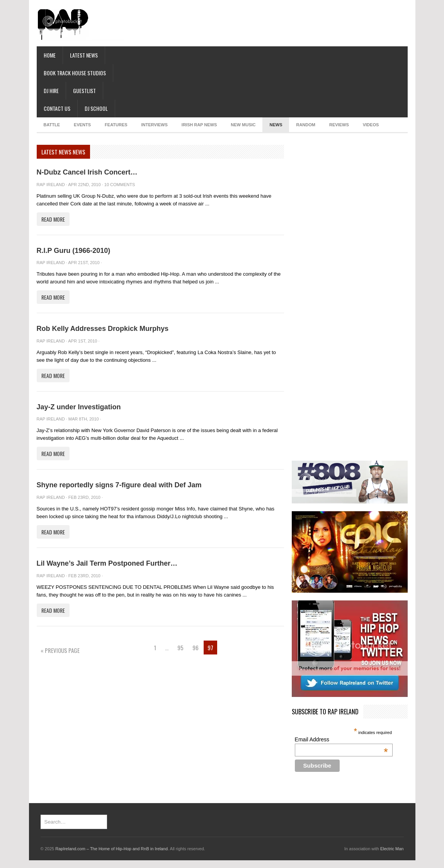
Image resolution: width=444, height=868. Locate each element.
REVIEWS (339, 125)
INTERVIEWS (155, 125)
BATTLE (52, 125)
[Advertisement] (150, 29)
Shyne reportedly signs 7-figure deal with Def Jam (119, 485)
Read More (53, 219)
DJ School (96, 108)
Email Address (341, 739)
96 (196, 648)
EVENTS (82, 125)
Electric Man (392, 849)
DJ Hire (51, 91)
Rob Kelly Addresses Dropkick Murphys (103, 329)
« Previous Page (60, 650)
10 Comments (120, 185)
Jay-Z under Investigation (79, 407)
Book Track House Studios (75, 73)
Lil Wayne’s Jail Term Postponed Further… (107, 563)
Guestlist (84, 91)
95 (180, 648)
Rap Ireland (51, 185)
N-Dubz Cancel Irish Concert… (87, 172)
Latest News (84, 55)
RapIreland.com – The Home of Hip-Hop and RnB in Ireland (111, 849)
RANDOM (306, 125)
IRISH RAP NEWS (199, 125)
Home (50, 55)
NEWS (276, 125)
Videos (371, 125)
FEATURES (116, 125)
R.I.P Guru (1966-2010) (74, 251)
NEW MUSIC (243, 125)
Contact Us (57, 108)
